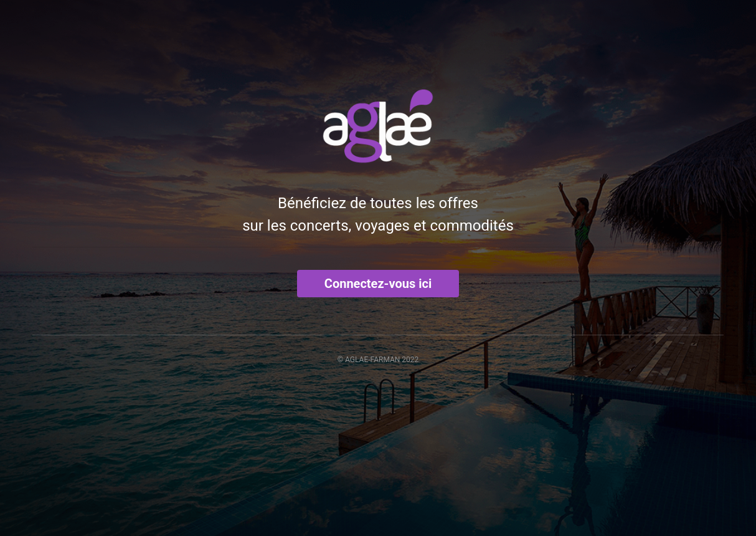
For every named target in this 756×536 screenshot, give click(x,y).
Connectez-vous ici (378, 284)
